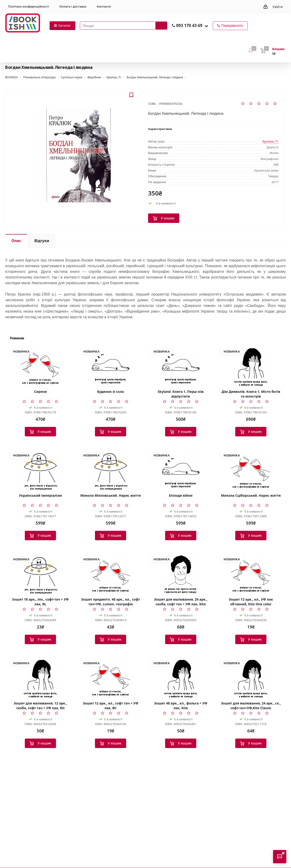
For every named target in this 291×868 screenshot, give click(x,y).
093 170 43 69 (189, 25)
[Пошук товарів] (124, 26)
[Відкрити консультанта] (280, 857)
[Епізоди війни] (181, 471)
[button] (206, 26)
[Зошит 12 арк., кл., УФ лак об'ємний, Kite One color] (251, 575)
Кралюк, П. (270, 141)
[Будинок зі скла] (111, 367)
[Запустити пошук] (161, 26)
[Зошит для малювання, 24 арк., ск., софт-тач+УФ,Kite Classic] (251, 678)
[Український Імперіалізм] (40, 471)
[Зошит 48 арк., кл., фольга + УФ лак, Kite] (181, 678)
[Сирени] (40, 367)
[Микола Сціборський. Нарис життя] (251, 471)
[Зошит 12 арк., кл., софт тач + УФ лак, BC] (111, 678)
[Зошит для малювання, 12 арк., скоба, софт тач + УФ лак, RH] (40, 678)
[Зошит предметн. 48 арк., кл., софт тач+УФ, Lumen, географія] (111, 575)
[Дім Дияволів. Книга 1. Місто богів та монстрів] (251, 367)
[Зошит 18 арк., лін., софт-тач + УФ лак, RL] (40, 575)
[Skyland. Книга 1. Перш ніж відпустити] (181, 367)
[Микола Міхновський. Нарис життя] (111, 471)
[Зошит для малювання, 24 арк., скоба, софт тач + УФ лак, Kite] (181, 575)
